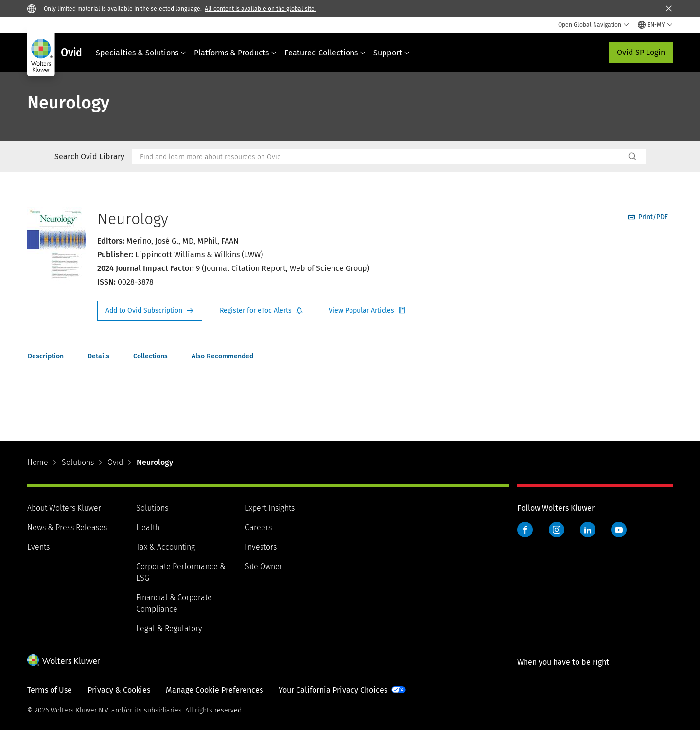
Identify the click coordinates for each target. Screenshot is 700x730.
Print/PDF (648, 217)
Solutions (78, 462)
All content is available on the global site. (260, 9)
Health (148, 527)
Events (38, 547)
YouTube (619, 530)
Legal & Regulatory (169, 629)
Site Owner (264, 566)
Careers (258, 527)
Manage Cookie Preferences (214, 690)
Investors (261, 547)
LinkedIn (588, 530)
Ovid (115, 462)
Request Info (150, 311)
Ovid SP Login (641, 52)
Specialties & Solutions (141, 53)
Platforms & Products (235, 53)
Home (38, 462)
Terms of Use (50, 690)
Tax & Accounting (166, 547)
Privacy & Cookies (119, 690)
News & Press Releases (67, 527)
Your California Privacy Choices (333, 690)
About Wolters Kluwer (64, 508)
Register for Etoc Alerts (262, 311)
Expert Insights (270, 508)
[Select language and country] (655, 25)
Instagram (557, 530)
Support (392, 53)
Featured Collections (325, 53)
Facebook (525, 530)
